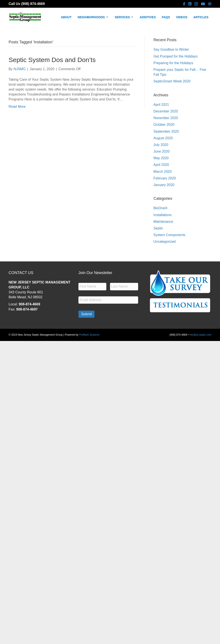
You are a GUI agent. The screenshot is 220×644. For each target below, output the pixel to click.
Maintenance (163, 222)
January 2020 (164, 185)
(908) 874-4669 (33, 4)
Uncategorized (164, 242)
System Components (169, 235)
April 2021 (161, 105)
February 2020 (165, 178)
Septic (158, 228)
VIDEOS (182, 17)
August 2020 (163, 138)
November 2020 (166, 118)
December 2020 (166, 111)
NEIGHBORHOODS (93, 17)
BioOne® (160, 208)
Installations (163, 215)
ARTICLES (201, 17)
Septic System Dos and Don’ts (52, 60)
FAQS (166, 17)
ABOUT (66, 17)
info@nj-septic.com (200, 335)
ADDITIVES (148, 17)
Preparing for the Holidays (173, 63)
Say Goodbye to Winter (171, 49)
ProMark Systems (89, 335)
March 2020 (163, 172)
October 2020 (164, 125)
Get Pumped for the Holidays (175, 56)
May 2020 (161, 158)
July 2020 (161, 145)
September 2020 (166, 131)
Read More (17, 107)
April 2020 (161, 165)
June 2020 (161, 151)
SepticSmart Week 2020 (172, 81)
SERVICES (124, 17)
